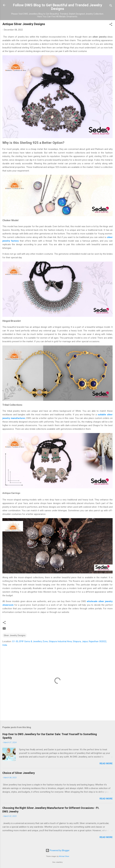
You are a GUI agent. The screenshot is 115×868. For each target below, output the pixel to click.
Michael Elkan (64, 856)
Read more (106, 763)
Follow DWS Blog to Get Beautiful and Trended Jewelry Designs (57, 7)
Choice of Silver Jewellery (19, 773)
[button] (111, 25)
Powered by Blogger (58, 850)
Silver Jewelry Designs (15, 635)
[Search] (111, 6)
